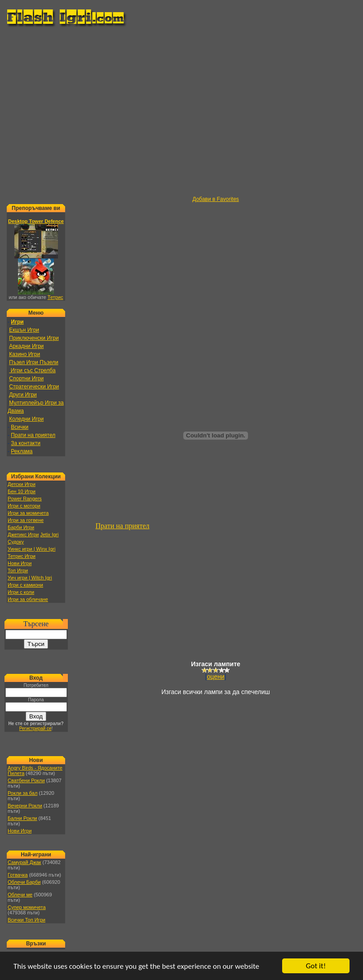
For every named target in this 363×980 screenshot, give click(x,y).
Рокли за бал (22, 793)
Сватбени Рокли (26, 780)
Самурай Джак (24, 862)
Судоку (16, 542)
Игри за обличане (28, 599)
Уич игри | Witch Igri (30, 578)
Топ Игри (18, 570)
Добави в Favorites (216, 199)
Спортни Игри (26, 379)
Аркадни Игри (26, 346)
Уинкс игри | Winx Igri (31, 549)
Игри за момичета (28, 513)
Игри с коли (21, 592)
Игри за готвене (26, 520)
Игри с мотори (24, 506)
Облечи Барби (24, 882)
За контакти (26, 443)
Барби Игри (21, 527)
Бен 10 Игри (22, 491)
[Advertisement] (84, 112)
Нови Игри (20, 563)
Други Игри (23, 395)
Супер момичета (27, 907)
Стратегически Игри (34, 387)
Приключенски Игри (34, 338)
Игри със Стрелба (32, 370)
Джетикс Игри (23, 535)
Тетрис (55, 297)
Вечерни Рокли (25, 806)
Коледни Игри (26, 419)
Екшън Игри (24, 330)
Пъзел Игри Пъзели (33, 362)
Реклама (22, 451)
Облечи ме (20, 895)
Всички (20, 427)
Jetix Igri (49, 535)
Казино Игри (24, 354)
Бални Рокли (22, 818)
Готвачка (18, 875)
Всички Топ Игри (27, 920)
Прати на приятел (33, 435)
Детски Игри (22, 484)
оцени (216, 677)
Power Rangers (25, 499)
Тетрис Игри (22, 556)
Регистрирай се (35, 728)
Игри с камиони (25, 585)
